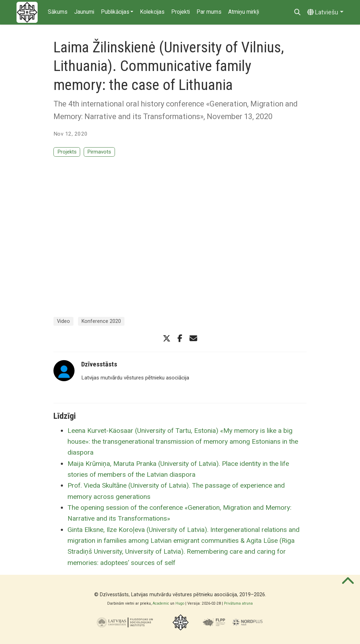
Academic (161, 603)
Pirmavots (99, 152)
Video (63, 321)
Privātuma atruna (238, 603)
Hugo (180, 603)
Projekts (67, 152)
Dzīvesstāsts (99, 364)
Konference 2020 (101, 321)
